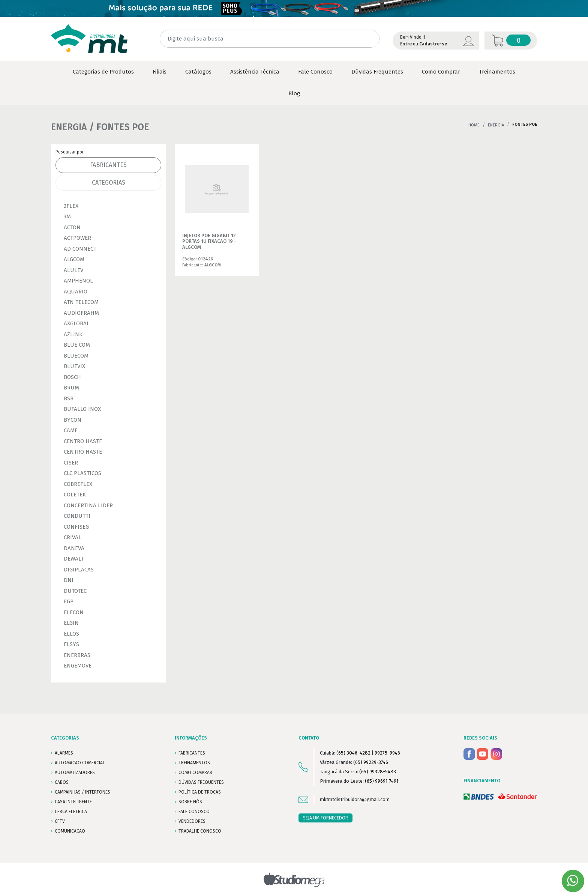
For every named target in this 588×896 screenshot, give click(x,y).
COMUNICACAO (70, 831)
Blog (294, 93)
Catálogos (198, 72)
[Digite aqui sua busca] (270, 39)
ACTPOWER (77, 238)
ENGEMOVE (78, 666)
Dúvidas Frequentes (377, 72)
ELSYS (71, 644)
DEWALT (74, 559)
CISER (71, 463)
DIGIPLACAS (79, 570)
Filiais (160, 72)
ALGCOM (74, 259)
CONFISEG (76, 527)
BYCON (73, 420)
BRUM (71, 388)
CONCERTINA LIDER (88, 505)
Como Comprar (441, 72)
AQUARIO (76, 292)
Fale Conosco (315, 72)
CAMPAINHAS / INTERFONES (82, 792)
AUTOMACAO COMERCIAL (80, 763)
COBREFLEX (78, 484)
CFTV (60, 821)
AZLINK (73, 334)
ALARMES (64, 753)
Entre (406, 44)
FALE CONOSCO (194, 812)
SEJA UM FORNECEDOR (325, 818)
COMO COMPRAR (195, 773)
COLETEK (75, 495)
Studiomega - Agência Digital (294, 879)
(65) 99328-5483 (378, 772)
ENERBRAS (77, 655)
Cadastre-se (433, 44)
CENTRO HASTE (83, 441)
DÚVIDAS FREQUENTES (201, 782)
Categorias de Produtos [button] (103, 72)
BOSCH (72, 377)
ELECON (74, 612)
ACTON (72, 227)
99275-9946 (387, 753)
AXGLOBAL (77, 323)
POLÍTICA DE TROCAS (200, 792)
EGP (69, 601)
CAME (71, 430)
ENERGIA (496, 125)
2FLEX (71, 206)
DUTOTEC (75, 591)
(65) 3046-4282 (353, 753)
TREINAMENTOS (194, 763)
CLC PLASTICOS (82, 473)
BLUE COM (77, 345)
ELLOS (71, 634)
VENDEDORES (192, 821)
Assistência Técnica (255, 72)
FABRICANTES (192, 753)
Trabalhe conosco (200, 831)
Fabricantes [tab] (108, 165)
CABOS (62, 782)
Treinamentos (497, 72)
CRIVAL (73, 537)
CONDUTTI (77, 516)
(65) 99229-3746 (371, 762)
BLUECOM (76, 356)
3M (67, 216)
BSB (69, 398)
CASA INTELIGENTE (73, 802)
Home (474, 125)
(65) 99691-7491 (382, 781)
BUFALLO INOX (82, 409)
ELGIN (71, 623)
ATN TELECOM (81, 302)
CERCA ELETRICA (71, 812)
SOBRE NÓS (190, 802)
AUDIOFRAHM (81, 313)
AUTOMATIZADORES (75, 773)
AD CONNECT (80, 249)
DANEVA (74, 548)
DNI (69, 580)
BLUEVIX (74, 366)
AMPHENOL (78, 281)
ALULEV (73, 270)
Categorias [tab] (109, 183)
